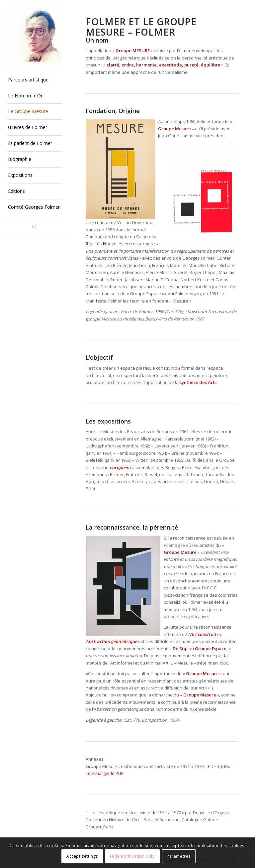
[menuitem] (35, 80)
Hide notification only (132, 856)
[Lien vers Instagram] (34, 227)
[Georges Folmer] (35, 35)
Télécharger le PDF (104, 773)
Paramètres (179, 856)
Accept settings (82, 856)
